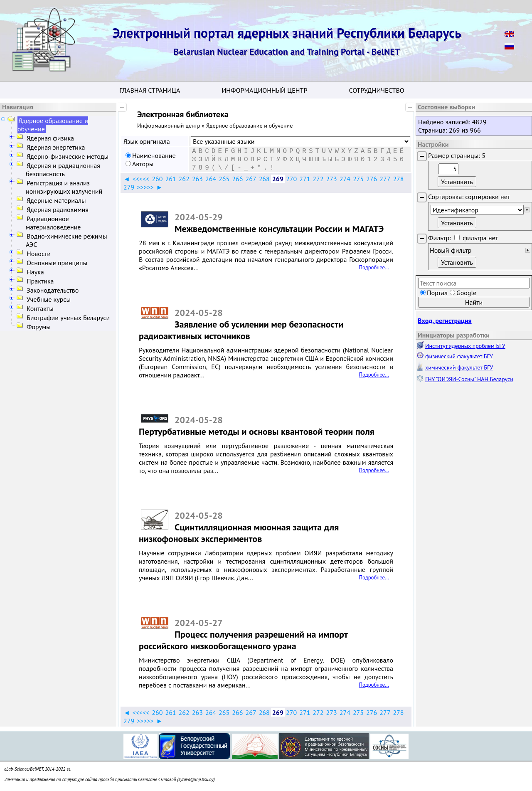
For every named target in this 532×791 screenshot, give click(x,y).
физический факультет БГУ (459, 356)
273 (332, 179)
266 (237, 179)
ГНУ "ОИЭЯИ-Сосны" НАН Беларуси (469, 379)
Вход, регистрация (445, 320)
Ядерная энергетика (56, 147)
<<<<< (141, 179)
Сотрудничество (376, 90)
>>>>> (145, 187)
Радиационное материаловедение (53, 223)
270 (291, 179)
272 (318, 179)
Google (466, 293)
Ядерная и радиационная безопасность (63, 170)
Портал (437, 293)
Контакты (40, 308)
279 (129, 187)
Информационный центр (264, 90)
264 (211, 179)
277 (385, 179)
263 (197, 179)
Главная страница (150, 90)
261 (170, 179)
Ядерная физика (50, 138)
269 (278, 179)
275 (358, 179)
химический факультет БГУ (459, 367)
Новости (39, 254)
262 (184, 179)
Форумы (39, 327)
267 (251, 179)
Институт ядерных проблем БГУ (465, 346)
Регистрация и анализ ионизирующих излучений (64, 187)
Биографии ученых (68, 318)
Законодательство (53, 290)
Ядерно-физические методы (68, 156)
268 (264, 179)
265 (224, 179)
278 (398, 179)
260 (157, 179)
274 (345, 179)
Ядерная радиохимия (58, 209)
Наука (35, 272)
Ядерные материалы (56, 200)
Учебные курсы (49, 299)
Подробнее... (374, 267)
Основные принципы (57, 263)
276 (372, 179)
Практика (40, 281)
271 (305, 179)
